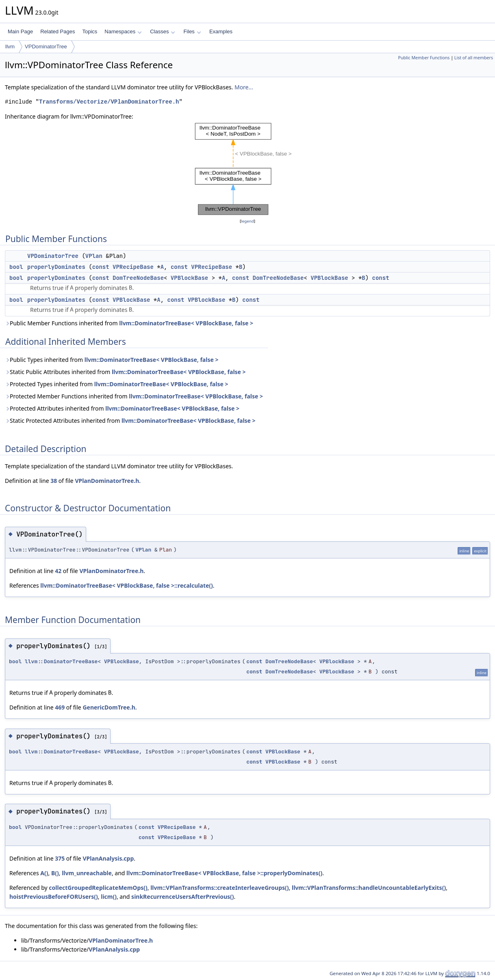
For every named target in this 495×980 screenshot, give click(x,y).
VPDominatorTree (46, 47)
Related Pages (58, 31)
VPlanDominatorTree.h (107, 481)
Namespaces (123, 31)
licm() (109, 897)
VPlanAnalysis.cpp (108, 858)
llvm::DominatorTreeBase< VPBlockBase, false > (186, 323)
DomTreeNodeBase (138, 278)
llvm (10, 47)
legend (247, 221)
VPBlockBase (189, 278)
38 (54, 481)
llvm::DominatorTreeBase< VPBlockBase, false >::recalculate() (127, 585)
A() (44, 873)
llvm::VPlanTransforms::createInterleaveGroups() (219, 888)
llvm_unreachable (87, 873)
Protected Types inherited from (116, 384)
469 (60, 707)
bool (16, 267)
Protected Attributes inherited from (122, 408)
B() (55, 873)
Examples (221, 31)
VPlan (94, 256)
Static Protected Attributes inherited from (130, 421)
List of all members (474, 58)
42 (58, 571)
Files (192, 31)
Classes (163, 31)
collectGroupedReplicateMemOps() (98, 888)
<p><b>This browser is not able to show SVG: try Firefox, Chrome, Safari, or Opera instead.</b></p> (247, 169)
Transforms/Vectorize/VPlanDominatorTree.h (109, 102)
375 (60, 858)
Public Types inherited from (112, 360)
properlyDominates (56, 267)
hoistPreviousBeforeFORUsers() (54, 897)
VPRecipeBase (133, 267)
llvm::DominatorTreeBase (61, 661)
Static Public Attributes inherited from (125, 372)
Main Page (20, 31)
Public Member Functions (424, 58)
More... (244, 87)
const (101, 267)
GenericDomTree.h (109, 707)
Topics (90, 31)
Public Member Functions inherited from (129, 323)
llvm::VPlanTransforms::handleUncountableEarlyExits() (369, 888)
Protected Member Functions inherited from (134, 396)
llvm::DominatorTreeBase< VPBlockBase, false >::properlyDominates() (224, 873)
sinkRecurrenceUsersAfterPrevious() (183, 897)
